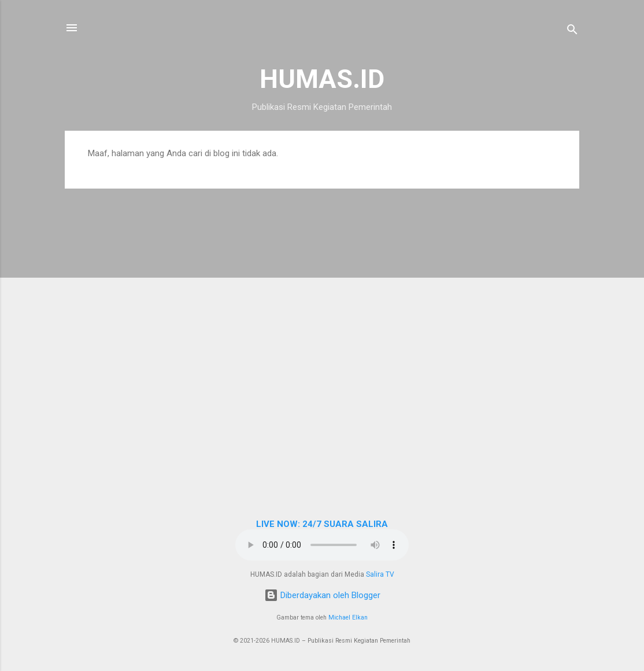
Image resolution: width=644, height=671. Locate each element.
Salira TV (380, 574)
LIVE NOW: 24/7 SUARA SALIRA (322, 524)
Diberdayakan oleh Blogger (322, 595)
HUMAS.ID (322, 79)
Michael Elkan (348, 617)
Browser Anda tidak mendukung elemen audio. (322, 545)
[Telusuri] (572, 32)
